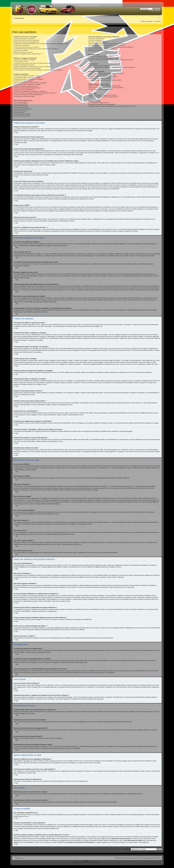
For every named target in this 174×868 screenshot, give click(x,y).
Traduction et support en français (81, 862)
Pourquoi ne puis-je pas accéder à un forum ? (26, 86)
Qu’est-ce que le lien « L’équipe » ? (98, 51)
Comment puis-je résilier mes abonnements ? (101, 89)
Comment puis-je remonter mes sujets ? (24, 96)
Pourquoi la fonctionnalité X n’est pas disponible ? (102, 104)
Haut (17, 133)
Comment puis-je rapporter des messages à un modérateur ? (30, 91)
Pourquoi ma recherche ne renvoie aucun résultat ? (102, 75)
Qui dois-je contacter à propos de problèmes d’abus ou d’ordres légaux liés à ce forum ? (112, 106)
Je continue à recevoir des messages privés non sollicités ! (104, 58)
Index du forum (19, 18)
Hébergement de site (96, 862)
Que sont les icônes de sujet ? (22, 116)
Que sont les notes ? (19, 112)
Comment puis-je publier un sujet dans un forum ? (27, 76)
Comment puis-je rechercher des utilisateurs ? (101, 78)
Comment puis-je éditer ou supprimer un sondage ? (27, 84)
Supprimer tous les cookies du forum (131, 858)
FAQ (143, 21)
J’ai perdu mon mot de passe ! (22, 45)
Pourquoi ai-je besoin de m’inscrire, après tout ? (26, 40)
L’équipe (117, 858)
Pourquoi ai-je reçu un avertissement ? (24, 89)
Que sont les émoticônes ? (21, 106)
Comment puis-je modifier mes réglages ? (25, 60)
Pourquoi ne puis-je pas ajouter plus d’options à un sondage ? (30, 83)
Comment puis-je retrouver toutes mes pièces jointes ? (103, 97)
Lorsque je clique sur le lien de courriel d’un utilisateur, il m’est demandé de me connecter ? (38, 70)
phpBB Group (62, 814)
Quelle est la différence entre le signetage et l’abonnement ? (105, 86)
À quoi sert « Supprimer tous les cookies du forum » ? (28, 54)
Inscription (150, 21)
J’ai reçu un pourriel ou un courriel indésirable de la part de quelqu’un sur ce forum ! (111, 60)
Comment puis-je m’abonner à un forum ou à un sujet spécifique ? (106, 88)
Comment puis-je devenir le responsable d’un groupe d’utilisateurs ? (107, 45)
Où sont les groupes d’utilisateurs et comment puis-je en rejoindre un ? (108, 44)
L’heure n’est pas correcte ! (21, 61)
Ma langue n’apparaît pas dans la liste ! (24, 65)
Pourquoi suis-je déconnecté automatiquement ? (27, 42)
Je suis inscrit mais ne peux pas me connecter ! (26, 47)
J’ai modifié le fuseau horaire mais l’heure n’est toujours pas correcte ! (32, 63)
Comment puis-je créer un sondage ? (24, 81)
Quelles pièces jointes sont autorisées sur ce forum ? (103, 95)
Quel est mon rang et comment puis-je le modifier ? (27, 68)
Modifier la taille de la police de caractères (159, 18)
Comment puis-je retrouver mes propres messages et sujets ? (105, 80)
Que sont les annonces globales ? (23, 109)
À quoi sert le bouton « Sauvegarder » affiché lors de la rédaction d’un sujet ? (34, 93)
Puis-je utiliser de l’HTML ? (21, 104)
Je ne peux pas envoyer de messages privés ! (101, 56)
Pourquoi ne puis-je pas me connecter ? (24, 39)
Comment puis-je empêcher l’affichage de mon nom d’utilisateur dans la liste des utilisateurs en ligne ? (41, 44)
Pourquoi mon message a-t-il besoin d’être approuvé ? (28, 95)
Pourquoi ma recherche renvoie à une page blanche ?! (103, 77)
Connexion (158, 21)
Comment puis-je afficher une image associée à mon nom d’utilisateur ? (33, 67)
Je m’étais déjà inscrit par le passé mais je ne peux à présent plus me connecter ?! (36, 49)
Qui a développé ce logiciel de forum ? (99, 103)
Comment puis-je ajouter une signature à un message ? (29, 79)
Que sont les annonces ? (20, 111)
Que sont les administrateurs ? (97, 39)
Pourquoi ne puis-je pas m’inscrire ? (23, 52)
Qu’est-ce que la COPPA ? (21, 51)
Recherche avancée (155, 11)
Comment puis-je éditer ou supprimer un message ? (28, 78)
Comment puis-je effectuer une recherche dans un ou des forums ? (107, 73)
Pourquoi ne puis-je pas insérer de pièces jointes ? (27, 88)
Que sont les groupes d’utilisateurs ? (98, 42)
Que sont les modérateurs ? (96, 40)
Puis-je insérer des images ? (21, 107)
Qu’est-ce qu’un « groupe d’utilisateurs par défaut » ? (103, 49)
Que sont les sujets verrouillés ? (22, 114)
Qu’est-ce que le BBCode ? (21, 102)
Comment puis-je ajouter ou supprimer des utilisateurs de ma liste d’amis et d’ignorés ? (112, 67)
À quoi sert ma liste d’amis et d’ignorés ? (99, 66)
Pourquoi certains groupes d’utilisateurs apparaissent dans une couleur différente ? (111, 47)
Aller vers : (127, 849)
